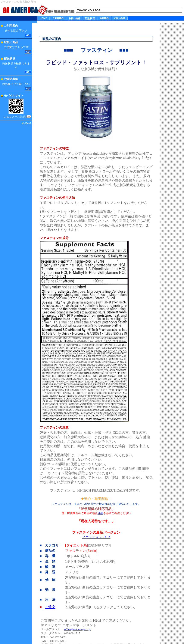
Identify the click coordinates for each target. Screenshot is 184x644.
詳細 (100, 513)
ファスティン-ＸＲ (96, 537)
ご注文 (50, 607)
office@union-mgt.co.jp (78, 629)
